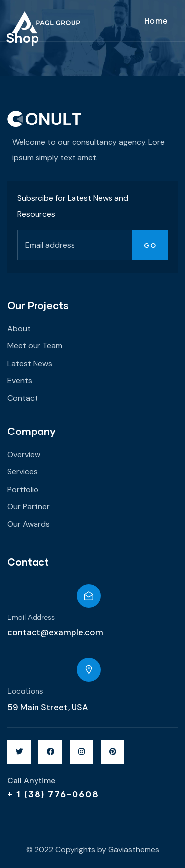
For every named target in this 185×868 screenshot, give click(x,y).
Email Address (31, 618)
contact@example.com (55, 632)
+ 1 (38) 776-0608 (53, 794)
